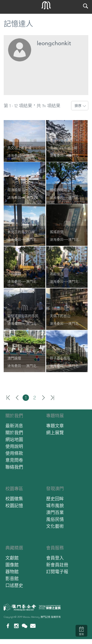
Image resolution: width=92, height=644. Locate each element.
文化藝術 (55, 526)
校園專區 (14, 489)
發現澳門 (55, 489)
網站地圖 (14, 440)
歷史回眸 (55, 499)
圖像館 (12, 565)
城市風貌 (55, 506)
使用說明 (14, 446)
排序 (78, 106)
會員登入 (55, 558)
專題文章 (55, 426)
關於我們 (14, 416)
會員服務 (55, 548)
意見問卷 (14, 460)
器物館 (12, 572)
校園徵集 (14, 499)
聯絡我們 (14, 467)
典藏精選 (14, 548)
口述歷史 (14, 585)
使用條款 (14, 453)
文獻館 (12, 558)
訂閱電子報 (57, 572)
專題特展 (55, 416)
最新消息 (14, 426)
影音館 (12, 579)
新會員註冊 (57, 565)
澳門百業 (55, 512)
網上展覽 (55, 433)
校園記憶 (14, 506)
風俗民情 (55, 519)
